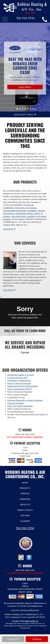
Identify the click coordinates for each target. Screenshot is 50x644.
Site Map (25, 515)
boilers (37, 213)
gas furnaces (31, 208)
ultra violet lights (19, 216)
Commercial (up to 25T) (18, 378)
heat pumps (20, 208)
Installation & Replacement (19, 380)
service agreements (32, 280)
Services (25, 493)
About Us (25, 504)
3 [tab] (23, 110)
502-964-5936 (25, 528)
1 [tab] (18, 110)
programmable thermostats (15, 211)
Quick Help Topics (25, 115)
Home (25, 483)
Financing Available (16, 403)
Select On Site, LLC (32, 621)
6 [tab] (31, 110)
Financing (25, 499)
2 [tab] (20, 110)
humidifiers (32, 211)
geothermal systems (24, 213)
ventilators (32, 216)
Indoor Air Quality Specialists (20, 406)
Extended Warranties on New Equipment (25, 400)
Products (25, 488)
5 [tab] (28, 110)
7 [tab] (34, 110)
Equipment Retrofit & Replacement (22, 386)
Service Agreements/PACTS (19, 389)
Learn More (25, 87)
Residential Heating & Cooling (21, 375)
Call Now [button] (37, 639)
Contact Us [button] (13, 639)
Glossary (25, 521)
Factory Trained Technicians (19, 383)
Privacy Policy (25, 510)
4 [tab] (26, 110)
